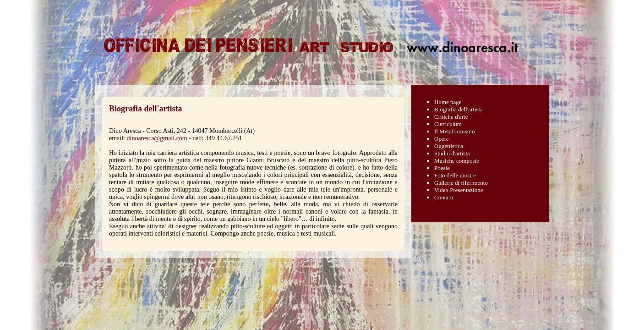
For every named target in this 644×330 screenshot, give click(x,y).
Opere (442, 139)
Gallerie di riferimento (461, 183)
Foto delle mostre (455, 175)
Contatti (444, 197)
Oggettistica (449, 146)
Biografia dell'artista (458, 109)
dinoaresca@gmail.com (157, 138)
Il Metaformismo (454, 131)
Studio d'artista (452, 153)
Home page (448, 102)
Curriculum (448, 124)
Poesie (442, 168)
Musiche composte (457, 161)
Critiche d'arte (451, 117)
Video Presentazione (458, 190)
